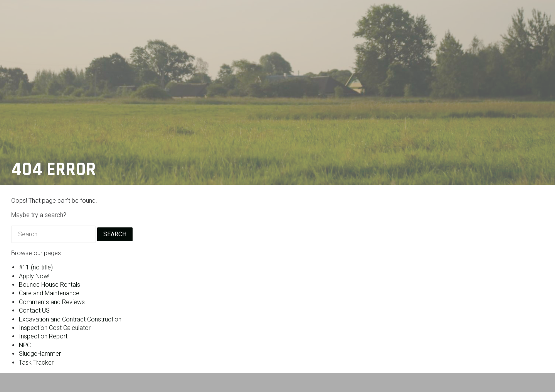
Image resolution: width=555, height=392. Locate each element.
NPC (25, 345)
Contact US (34, 310)
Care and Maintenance (49, 293)
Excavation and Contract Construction (70, 319)
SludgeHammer (40, 354)
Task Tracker (36, 363)
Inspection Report (43, 336)
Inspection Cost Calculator (55, 328)
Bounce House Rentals (50, 285)
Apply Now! (34, 276)
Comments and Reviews (52, 302)
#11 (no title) (36, 267)
